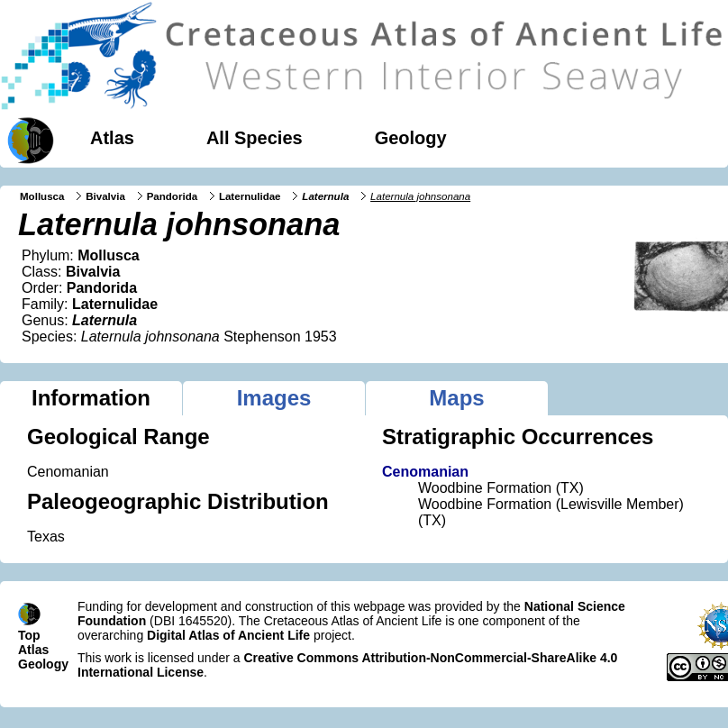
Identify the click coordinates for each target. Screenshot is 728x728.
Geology (411, 138)
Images (274, 398)
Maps (456, 398)
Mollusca (42, 196)
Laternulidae (250, 196)
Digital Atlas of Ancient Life (228, 635)
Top (29, 635)
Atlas (112, 138)
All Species (255, 138)
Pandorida (172, 196)
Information (91, 398)
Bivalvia (105, 196)
